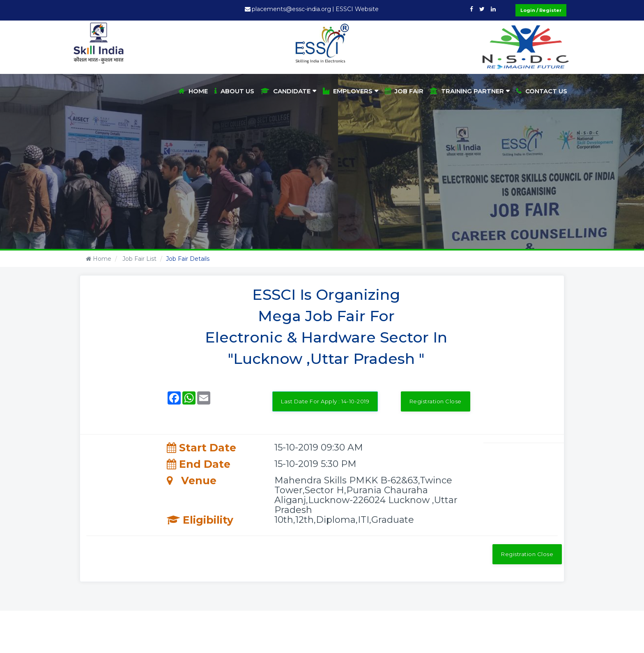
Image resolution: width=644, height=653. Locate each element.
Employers (348, 91)
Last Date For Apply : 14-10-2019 (325, 401)
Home (193, 91)
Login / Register (541, 10)
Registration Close (436, 401)
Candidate (286, 91)
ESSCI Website (357, 9)
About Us (234, 91)
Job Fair (404, 91)
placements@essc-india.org (291, 9)
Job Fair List (139, 259)
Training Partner (467, 91)
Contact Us (542, 91)
